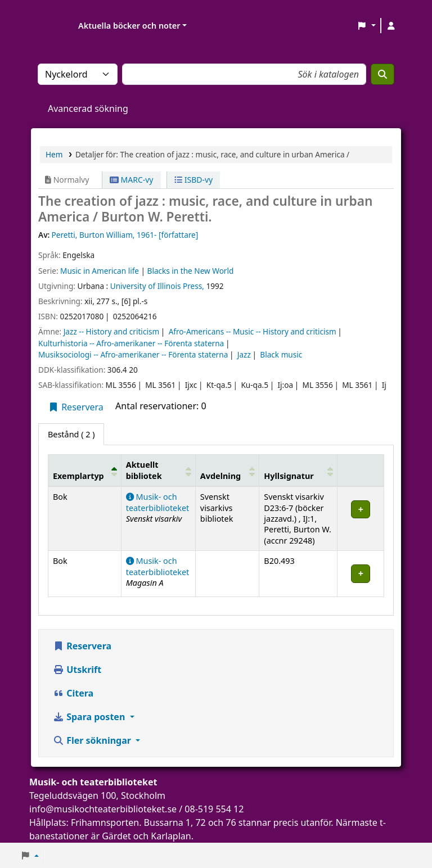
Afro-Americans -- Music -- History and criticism (253, 331)
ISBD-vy (193, 180)
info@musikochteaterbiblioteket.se (103, 809)
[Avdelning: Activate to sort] (227, 471)
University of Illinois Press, (157, 286)
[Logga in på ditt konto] (391, 26)
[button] (366, 26)
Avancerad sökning (88, 108)
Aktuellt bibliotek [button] (144, 470)
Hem (54, 154)
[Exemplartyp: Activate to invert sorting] (85, 471)
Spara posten (90, 717)
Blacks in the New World (191, 271)
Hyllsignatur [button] (289, 476)
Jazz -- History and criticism (111, 331)
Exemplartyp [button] (78, 476)
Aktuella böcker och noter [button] (129, 26)
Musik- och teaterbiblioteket (158, 502)
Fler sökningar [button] (93, 740)
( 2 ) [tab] (71, 434)
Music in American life (100, 271)
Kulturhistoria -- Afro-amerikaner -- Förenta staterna (131, 343)
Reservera (76, 407)
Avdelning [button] (220, 476)
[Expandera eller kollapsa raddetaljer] (361, 519)
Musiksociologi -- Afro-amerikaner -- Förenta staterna (133, 354)
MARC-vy (132, 180)
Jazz (244, 354)
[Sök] (382, 74)
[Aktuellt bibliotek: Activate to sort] (158, 471)
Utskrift (77, 670)
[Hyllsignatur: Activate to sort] (298, 471)
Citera (73, 693)
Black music (281, 354)
